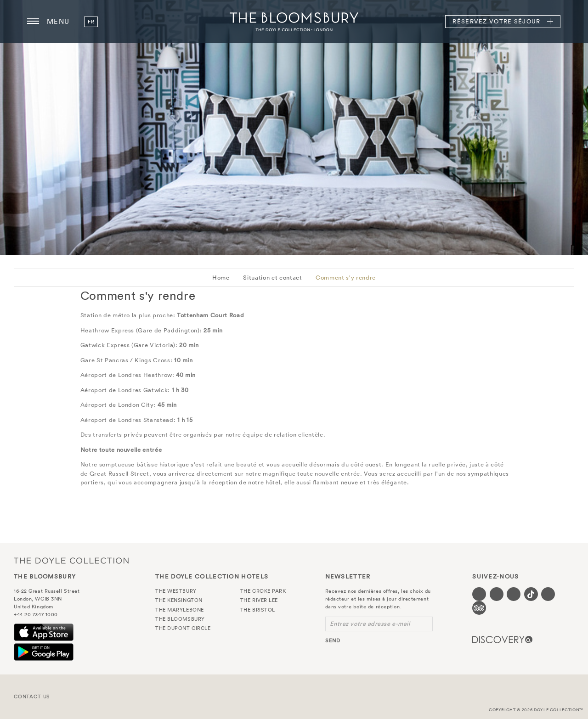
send (333, 640)
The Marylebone (180, 610)
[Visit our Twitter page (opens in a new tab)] (497, 594)
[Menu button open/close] (33, 22)
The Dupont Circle (183, 628)
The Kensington (179, 600)
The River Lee (259, 600)
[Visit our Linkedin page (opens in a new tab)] (548, 594)
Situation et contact (272, 278)
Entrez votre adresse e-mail (370, 624)
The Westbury (176, 591)
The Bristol (258, 610)
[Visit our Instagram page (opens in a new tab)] (514, 594)
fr (91, 22)
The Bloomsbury (294, 22)
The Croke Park (263, 591)
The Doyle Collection (71, 560)
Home (221, 278)
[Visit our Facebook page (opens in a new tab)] (479, 594)
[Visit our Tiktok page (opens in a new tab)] (531, 594)
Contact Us (32, 697)
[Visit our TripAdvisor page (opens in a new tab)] (479, 608)
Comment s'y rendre (346, 278)
